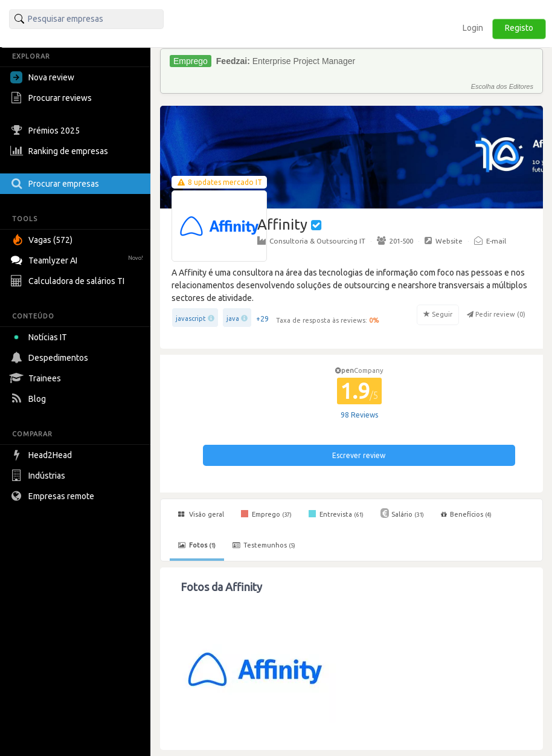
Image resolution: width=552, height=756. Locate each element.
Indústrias (39, 476)
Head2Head (43, 455)
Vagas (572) (43, 240)
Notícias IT (41, 337)
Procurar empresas (56, 184)
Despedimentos (51, 358)
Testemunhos (264, 545)
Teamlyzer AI (78, 259)
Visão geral (201, 514)
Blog (30, 399)
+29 (262, 319)
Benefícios (466, 514)
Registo (519, 28)
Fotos (197, 545)
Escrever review (359, 455)
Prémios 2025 (47, 131)
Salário (402, 513)
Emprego (266, 514)
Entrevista (336, 514)
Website (444, 241)
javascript (191, 318)
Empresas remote (54, 496)
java (233, 318)
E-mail (490, 241)
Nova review (42, 77)
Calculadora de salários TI (69, 281)
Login (473, 28)
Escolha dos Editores (502, 86)
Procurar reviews (53, 98)
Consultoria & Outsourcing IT (311, 241)
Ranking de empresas (61, 151)
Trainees (37, 378)
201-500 (395, 241)
